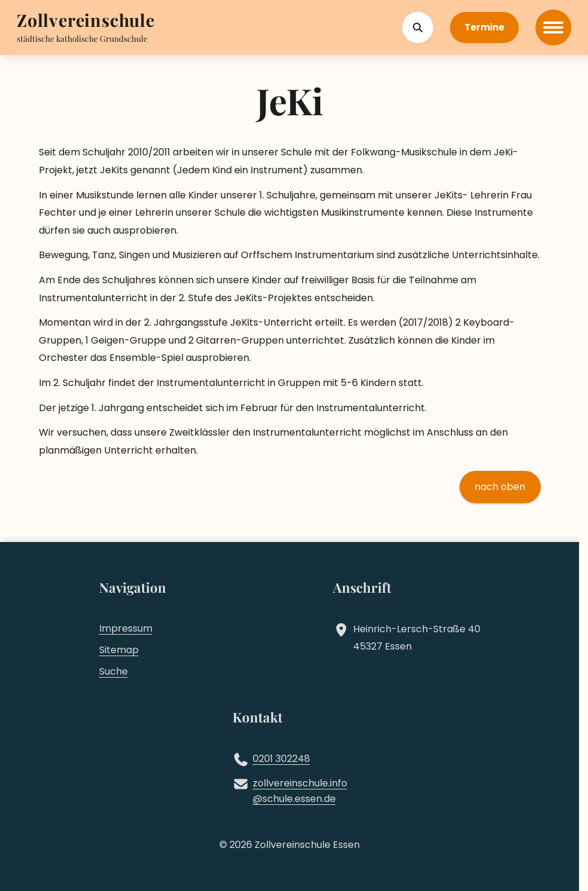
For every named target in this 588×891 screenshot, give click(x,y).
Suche (114, 671)
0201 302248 (281, 759)
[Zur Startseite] (86, 21)
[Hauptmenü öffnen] (553, 27)
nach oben (500, 487)
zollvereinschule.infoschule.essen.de (300, 791)
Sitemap (119, 650)
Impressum (126, 628)
